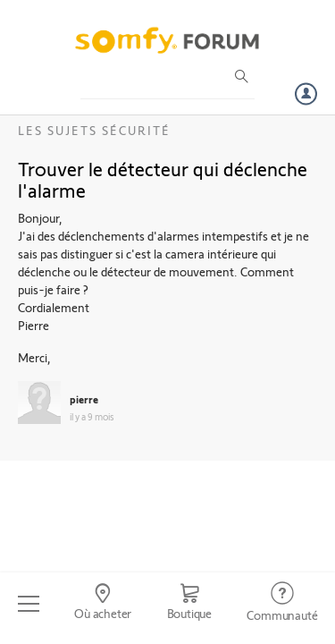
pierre (84, 399)
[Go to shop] (189, 604)
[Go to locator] (102, 604)
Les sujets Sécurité (94, 130)
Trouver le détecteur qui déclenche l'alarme (163, 179)
